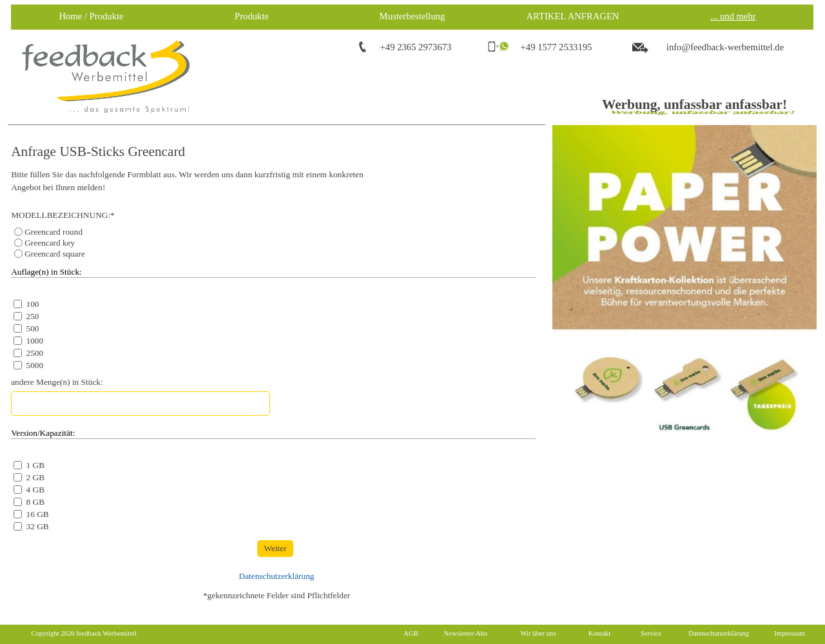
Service (651, 633)
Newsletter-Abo (466, 633)
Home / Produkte (91, 16)
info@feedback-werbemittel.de (725, 47)
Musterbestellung (412, 16)
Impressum (789, 633)
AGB (411, 633)
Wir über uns (538, 633)
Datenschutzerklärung (277, 576)
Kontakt (599, 633)
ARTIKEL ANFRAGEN (573, 16)
